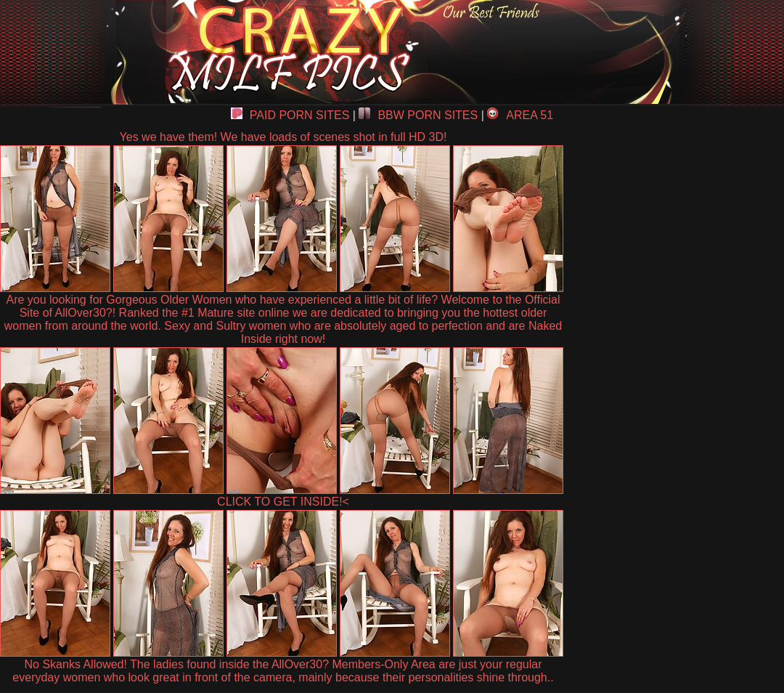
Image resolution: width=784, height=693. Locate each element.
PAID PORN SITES (290, 115)
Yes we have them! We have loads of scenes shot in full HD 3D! (283, 137)
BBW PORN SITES (418, 115)
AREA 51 (520, 115)
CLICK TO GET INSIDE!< (283, 502)
